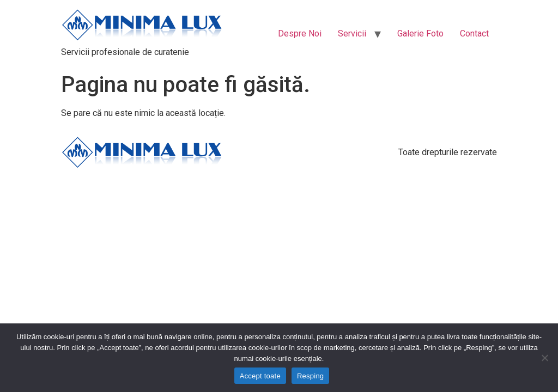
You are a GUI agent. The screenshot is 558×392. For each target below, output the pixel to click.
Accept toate (260, 376)
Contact (474, 33)
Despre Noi (300, 33)
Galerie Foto (420, 33)
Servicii (352, 33)
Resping (310, 376)
